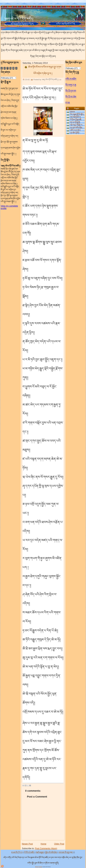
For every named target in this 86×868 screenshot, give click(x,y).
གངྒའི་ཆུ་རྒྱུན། (40, 852)
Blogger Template (39, 867)
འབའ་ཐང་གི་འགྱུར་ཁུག (66, 852)
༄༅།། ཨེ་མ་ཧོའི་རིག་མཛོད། (19, 19)
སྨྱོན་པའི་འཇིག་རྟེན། (51, 852)
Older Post (59, 844)
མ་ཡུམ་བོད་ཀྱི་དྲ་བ (17, 852)
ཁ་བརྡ (68, 103)
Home (43, 844)
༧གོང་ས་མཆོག (71, 79)
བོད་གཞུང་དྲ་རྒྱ (71, 85)
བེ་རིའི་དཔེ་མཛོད (29, 852)
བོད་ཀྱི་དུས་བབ (71, 91)
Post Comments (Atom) (46, 848)
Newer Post (27, 844)
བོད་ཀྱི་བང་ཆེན (71, 97)
